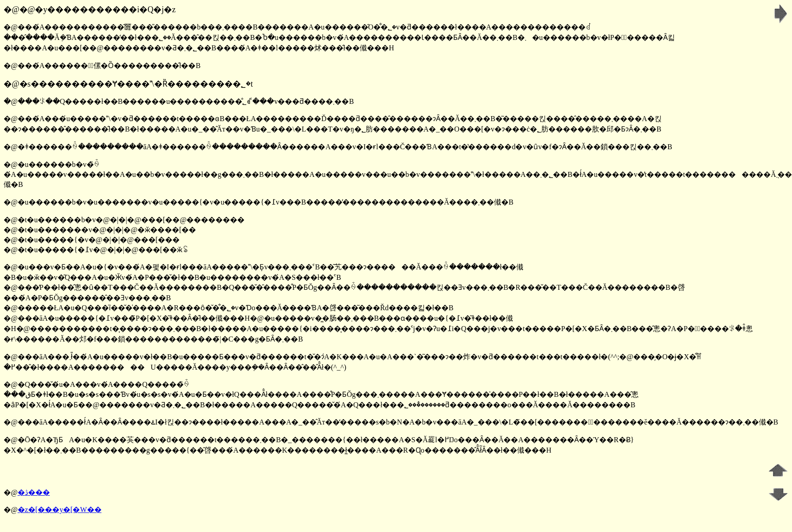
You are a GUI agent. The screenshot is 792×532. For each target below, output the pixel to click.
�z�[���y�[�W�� (60, 510)
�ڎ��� (34, 492)
